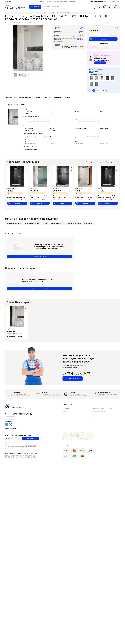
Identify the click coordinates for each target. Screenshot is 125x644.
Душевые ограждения (97, 162)
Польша (81, 34)
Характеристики (10, 97)
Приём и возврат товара (99, 412)
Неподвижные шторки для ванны (14, 224)
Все (87, 162)
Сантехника (46, 224)
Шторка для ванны (78, 37)
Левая (91, 72)
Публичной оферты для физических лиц (28, 448)
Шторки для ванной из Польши (74, 224)
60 (82, 27)
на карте (83, 436)
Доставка (48, 2)
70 (97, 91)
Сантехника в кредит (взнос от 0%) (102, 409)
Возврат (67, 2)
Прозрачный (80, 40)
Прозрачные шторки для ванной (32, 224)
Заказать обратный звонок (73, 379)
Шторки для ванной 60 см (58, 224)
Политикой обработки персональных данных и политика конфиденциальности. (20, 457)
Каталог (65, 412)
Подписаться (30, 439)
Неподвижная (53, 140)
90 (103, 91)
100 (107, 91)
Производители (67, 415)
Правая (97, 72)
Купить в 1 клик (103, 44)
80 (100, 91)
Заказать (98, 39)
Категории (38, 97)
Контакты (74, 2)
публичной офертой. (20, 460)
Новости (94, 415)
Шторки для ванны (112, 162)
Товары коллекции (25, 97)
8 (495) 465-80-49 (97, 2)
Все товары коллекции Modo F (70, 45)
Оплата (65, 421)
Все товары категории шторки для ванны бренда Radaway (72, 47)
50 (91, 91)
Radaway (81, 31)
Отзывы (48, 97)
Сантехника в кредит (58, 2)
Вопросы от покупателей (62, 97)
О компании (41, 2)
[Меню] (35, 7)
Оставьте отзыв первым (39, 257)
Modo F (81, 33)
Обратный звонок (115, 2)
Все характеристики (59, 42)
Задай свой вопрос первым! (39, 289)
